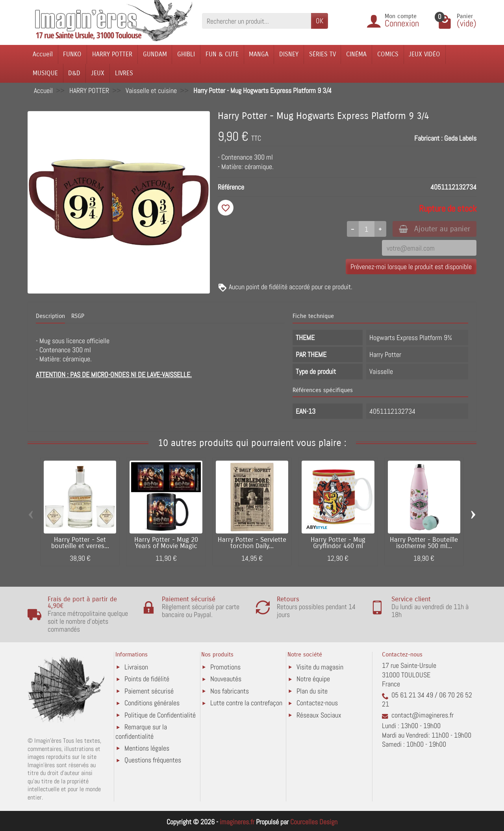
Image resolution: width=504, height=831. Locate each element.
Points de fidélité (147, 679)
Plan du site (312, 691)
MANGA (259, 54)
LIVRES (124, 73)
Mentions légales (147, 748)
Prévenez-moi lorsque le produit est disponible (411, 267)
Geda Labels (460, 138)
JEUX (98, 73)
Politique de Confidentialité (160, 715)
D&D (74, 73)
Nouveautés (226, 679)
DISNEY (289, 54)
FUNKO (72, 54)
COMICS (388, 54)
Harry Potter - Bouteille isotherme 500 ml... (424, 543)
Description (50, 316)
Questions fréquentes (153, 760)
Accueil (43, 54)
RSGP (78, 316)
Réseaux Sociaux (319, 715)
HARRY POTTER (112, 54)
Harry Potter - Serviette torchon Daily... (252, 543)
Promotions (225, 667)
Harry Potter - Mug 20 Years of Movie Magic (166, 543)
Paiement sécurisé (149, 691)
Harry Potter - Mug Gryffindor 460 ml (338, 543)
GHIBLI (186, 54)
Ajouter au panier (435, 229)
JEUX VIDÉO (424, 54)
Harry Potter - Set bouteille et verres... (80, 543)
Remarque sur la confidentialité (141, 732)
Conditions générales (152, 703)
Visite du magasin (320, 667)
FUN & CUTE (222, 54)
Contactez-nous (317, 703)
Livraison (136, 667)
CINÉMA (356, 54)
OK (320, 21)
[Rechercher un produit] (257, 21)
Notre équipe (313, 679)
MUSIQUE (45, 73)
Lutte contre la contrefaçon (246, 703)
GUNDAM (155, 54)
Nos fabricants (230, 691)
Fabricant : (428, 138)
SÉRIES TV (322, 54)
